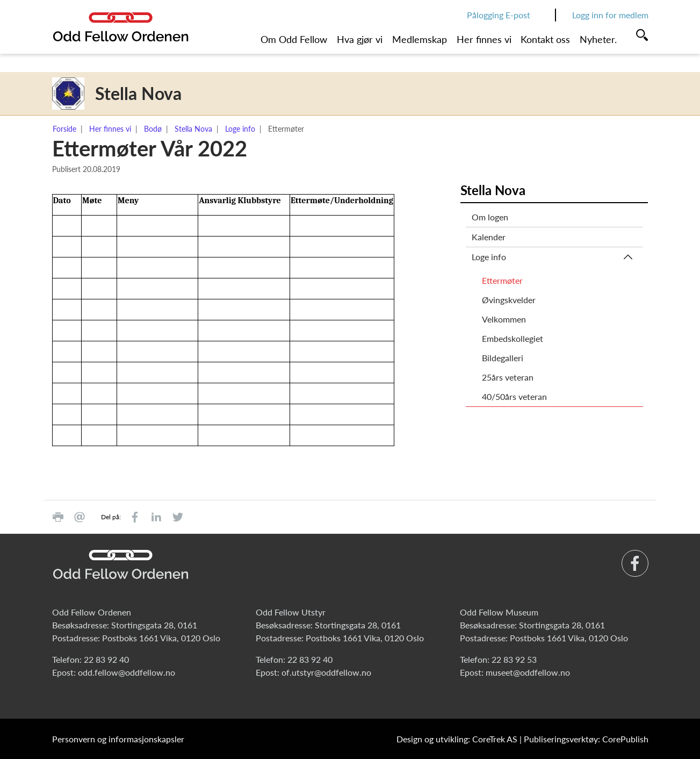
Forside (64, 129)
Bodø (153, 129)
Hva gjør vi (360, 39)
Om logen (490, 217)
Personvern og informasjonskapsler (118, 739)
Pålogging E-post (499, 15)
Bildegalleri (503, 358)
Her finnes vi (484, 39)
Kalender (489, 237)
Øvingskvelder (509, 300)
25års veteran (508, 377)
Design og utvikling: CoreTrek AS (457, 739)
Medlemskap (420, 39)
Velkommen (504, 319)
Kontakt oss (545, 39)
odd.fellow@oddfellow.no (127, 672)
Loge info (240, 129)
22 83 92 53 (514, 659)
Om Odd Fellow (294, 39)
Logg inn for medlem (610, 15)
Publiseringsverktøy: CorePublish (586, 739)
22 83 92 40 (106, 659)
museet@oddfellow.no (528, 672)
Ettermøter (502, 280)
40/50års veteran (514, 396)
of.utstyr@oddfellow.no (326, 672)
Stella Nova (193, 129)
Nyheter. (598, 39)
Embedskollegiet (513, 338)
